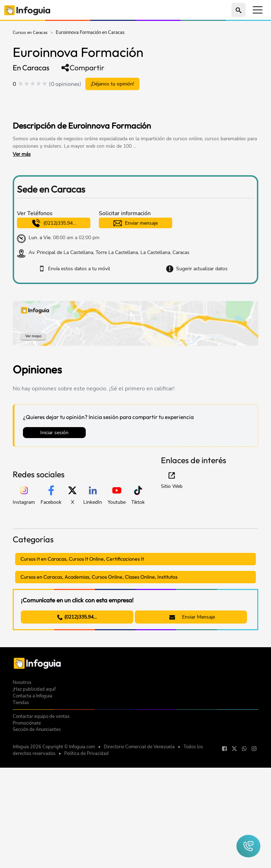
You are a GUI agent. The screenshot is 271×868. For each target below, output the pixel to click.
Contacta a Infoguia (32, 803)
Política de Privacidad (86, 861)
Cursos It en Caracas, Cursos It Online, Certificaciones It (82, 559)
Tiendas (21, 810)
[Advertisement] (95, 106)
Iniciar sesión (54, 433)
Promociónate (27, 830)
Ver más (22, 154)
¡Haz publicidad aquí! (34, 796)
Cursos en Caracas (30, 33)
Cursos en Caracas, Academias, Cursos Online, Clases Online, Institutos (99, 577)
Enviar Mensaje (192, 617)
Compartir (83, 68)
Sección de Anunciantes (37, 837)
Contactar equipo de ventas (41, 824)
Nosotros (22, 790)
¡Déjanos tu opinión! (112, 84)
